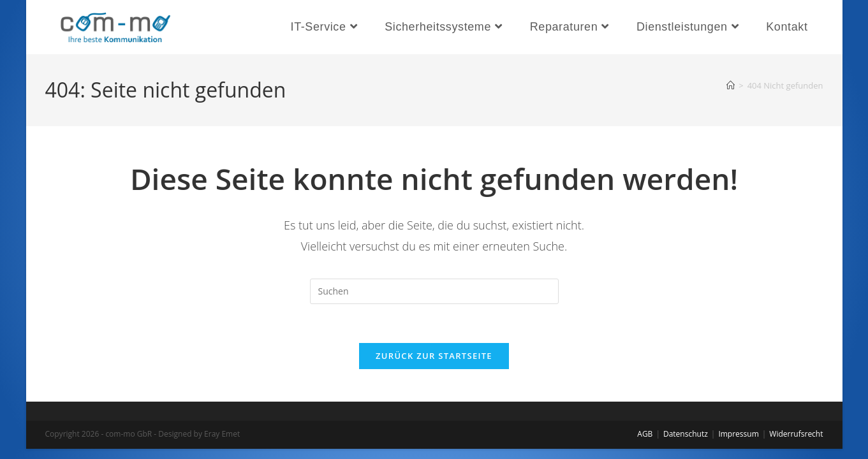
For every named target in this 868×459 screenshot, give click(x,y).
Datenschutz (686, 434)
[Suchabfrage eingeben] (434, 291)
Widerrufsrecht (796, 434)
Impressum (738, 434)
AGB (645, 434)
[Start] (731, 85)
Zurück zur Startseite (434, 356)
